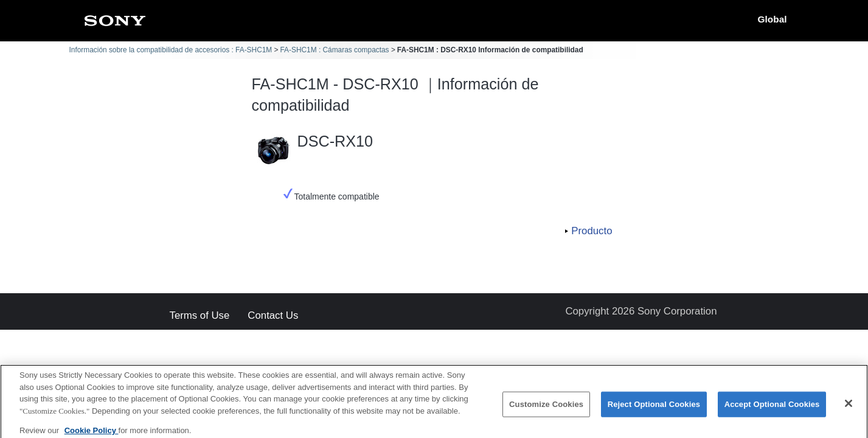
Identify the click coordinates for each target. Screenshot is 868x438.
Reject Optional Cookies (654, 408)
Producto (592, 231)
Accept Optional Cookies (772, 408)
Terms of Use (200, 316)
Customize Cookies (546, 408)
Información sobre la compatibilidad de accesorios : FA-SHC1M (171, 50)
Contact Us (273, 316)
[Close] (849, 408)
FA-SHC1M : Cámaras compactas (334, 50)
